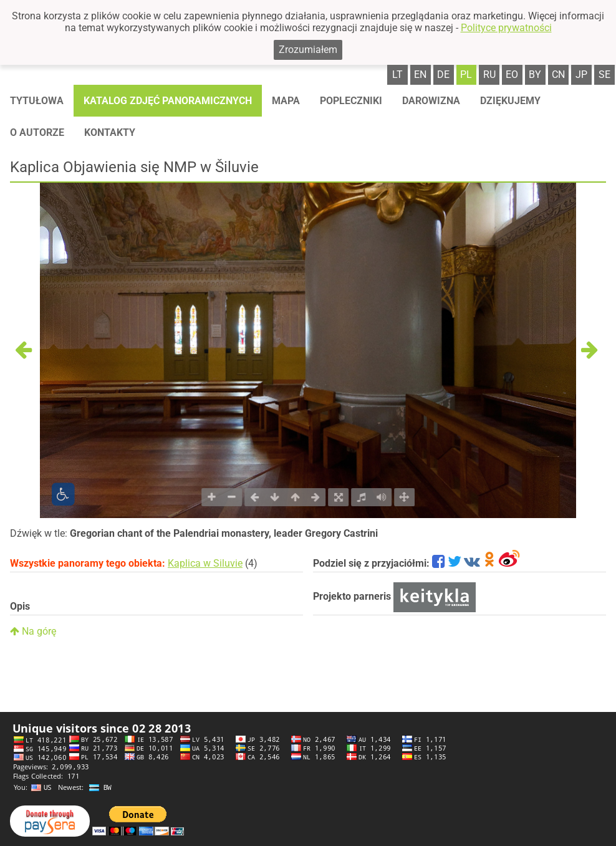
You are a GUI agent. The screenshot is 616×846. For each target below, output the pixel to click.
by (535, 75)
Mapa (286, 101)
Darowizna (431, 101)
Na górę (33, 631)
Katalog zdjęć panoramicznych (168, 101)
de (443, 75)
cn (558, 75)
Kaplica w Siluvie (205, 563)
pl (466, 75)
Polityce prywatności (506, 28)
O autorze (37, 132)
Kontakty (110, 132)
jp (581, 75)
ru (489, 75)
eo (512, 75)
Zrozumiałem (308, 50)
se (604, 75)
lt (397, 75)
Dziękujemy (510, 101)
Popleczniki (351, 101)
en (420, 75)
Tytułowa (37, 101)
